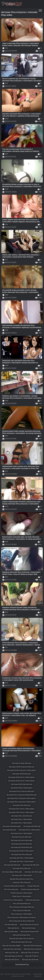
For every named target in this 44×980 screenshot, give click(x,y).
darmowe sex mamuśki (31, 865)
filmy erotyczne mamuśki (22, 911)
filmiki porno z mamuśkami (13, 900)
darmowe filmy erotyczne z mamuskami (22, 798)
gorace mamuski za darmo (29, 925)
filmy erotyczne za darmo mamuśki (22, 921)
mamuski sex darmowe (30, 960)
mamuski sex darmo (12, 960)
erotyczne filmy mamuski (22, 883)
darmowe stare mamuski (22, 868)
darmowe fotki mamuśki (32, 826)
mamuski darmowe (29, 928)
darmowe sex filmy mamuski (22, 855)
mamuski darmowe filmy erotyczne (22, 939)
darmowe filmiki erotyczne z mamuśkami (22, 770)
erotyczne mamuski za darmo (14, 886)
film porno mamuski (11, 890)
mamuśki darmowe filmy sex (22, 942)
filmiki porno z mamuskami (22, 896)
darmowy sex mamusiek (33, 872)
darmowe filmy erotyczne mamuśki (22, 791)
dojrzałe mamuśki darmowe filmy (22, 879)
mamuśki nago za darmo (14, 956)
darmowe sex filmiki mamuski (22, 847)
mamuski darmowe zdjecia (11, 946)
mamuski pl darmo (32, 956)
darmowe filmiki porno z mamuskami (22, 777)
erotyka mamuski (33, 886)
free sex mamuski (11, 925)
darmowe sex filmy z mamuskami (22, 861)
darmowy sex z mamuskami (22, 875)
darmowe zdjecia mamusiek (12, 872)
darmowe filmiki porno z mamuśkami (22, 781)
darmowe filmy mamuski (22, 805)
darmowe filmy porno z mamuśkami (22, 809)
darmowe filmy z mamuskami (22, 819)
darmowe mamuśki (9, 830)
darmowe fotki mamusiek (12, 826)
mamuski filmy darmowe (12, 949)
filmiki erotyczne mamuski (30, 890)
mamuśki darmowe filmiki (30, 932)
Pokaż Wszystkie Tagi (22, 965)
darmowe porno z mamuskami (30, 830)
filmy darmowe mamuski (22, 904)
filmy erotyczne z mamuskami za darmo (22, 918)
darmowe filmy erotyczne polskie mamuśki (22, 795)
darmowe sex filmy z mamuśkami (22, 858)
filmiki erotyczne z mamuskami (22, 893)
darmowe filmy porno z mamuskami (22, 812)
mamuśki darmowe (11, 932)
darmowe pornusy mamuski (22, 837)
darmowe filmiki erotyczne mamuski (22, 767)
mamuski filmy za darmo (30, 953)
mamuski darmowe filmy (22, 935)
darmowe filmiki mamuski (22, 774)
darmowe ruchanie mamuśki (22, 844)
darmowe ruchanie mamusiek (22, 840)
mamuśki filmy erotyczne (33, 949)
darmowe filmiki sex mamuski (22, 784)
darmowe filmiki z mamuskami (22, 788)
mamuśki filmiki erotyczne (33, 946)
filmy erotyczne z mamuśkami (22, 914)
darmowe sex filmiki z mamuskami (22, 851)
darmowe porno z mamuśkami (22, 833)
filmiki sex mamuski (33, 900)
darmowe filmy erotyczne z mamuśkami (22, 802)
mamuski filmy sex (12, 953)
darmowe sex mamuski (12, 865)
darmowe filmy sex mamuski (22, 816)
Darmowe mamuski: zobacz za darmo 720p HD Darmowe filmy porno (18, 975)
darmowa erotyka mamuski (22, 763)
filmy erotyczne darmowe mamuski (22, 907)
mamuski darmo (13, 928)
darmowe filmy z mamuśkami (22, 823)
